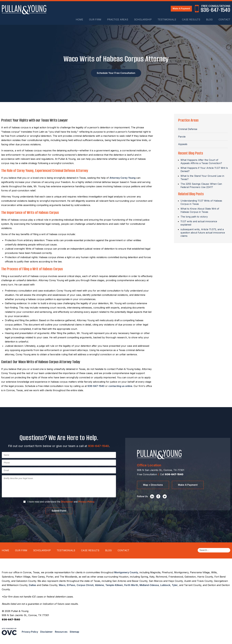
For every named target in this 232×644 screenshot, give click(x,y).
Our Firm (95, 19)
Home (79, 19)
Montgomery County (126, 572)
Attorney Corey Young (123, 178)
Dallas (32, 585)
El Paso (71, 585)
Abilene (99, 585)
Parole (182, 137)
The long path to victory (194, 217)
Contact (224, 19)
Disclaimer (67, 502)
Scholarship (143, 19)
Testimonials (167, 19)
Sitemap (74, 632)
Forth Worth (131, 585)
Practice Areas (118, 19)
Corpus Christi (85, 585)
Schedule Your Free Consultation (116, 73)
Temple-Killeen (114, 585)
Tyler (175, 585)
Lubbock (165, 585)
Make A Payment (181, 8)
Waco (62, 585)
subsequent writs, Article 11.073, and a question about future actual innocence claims (203, 233)
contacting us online (120, 386)
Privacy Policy (86, 502)
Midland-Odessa (149, 585)
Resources (61, 632)
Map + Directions (153, 485)
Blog (209, 19)
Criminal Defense (188, 129)
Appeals (183, 144)
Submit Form (59, 511)
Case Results (191, 19)
